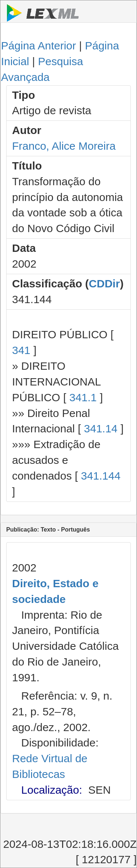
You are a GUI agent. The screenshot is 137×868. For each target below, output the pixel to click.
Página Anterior (39, 46)
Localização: (52, 790)
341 (21, 350)
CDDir (104, 284)
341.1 (83, 397)
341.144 (100, 476)
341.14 (101, 429)
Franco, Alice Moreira (64, 146)
